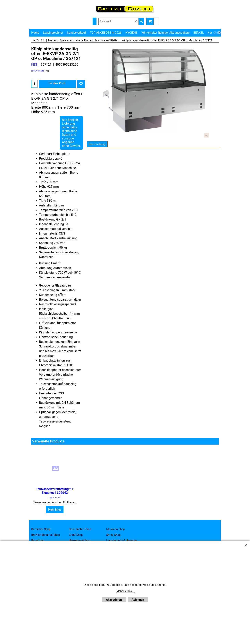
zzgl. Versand (38, 71)
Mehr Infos (55, 510)
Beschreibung (97, 144)
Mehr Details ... (125, 591)
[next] (219, 33)
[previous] (215, 33)
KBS (34, 65)
